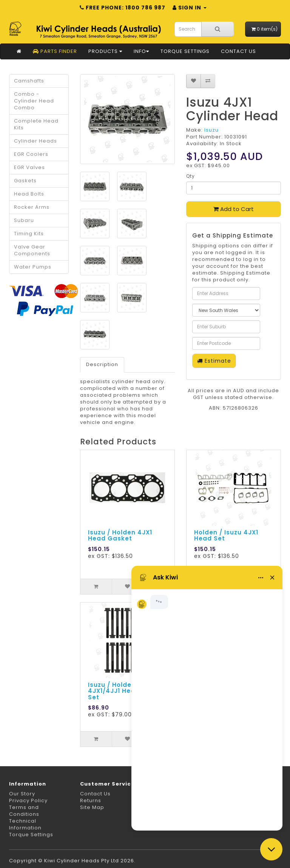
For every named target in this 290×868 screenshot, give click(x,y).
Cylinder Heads (35, 141)
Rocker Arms (32, 207)
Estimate (214, 361)
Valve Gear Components (32, 250)
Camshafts (29, 81)
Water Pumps (33, 267)
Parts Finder (55, 51)
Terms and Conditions (24, 811)
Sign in (190, 8)
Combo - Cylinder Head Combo (34, 101)
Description (102, 364)
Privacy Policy (28, 800)
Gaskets (25, 181)
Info (141, 51)
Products (105, 51)
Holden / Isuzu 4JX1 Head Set (226, 536)
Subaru (24, 220)
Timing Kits (29, 234)
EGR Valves (29, 167)
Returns (91, 800)
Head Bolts (29, 194)
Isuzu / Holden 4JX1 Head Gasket (120, 536)
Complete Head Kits (36, 124)
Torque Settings (185, 51)
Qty (191, 176)
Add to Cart (234, 209)
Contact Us (238, 51)
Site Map (92, 807)
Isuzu (211, 130)
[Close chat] (271, 849)
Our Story (22, 794)
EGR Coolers (31, 154)
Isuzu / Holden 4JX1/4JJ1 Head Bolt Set (121, 691)
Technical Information (25, 824)
